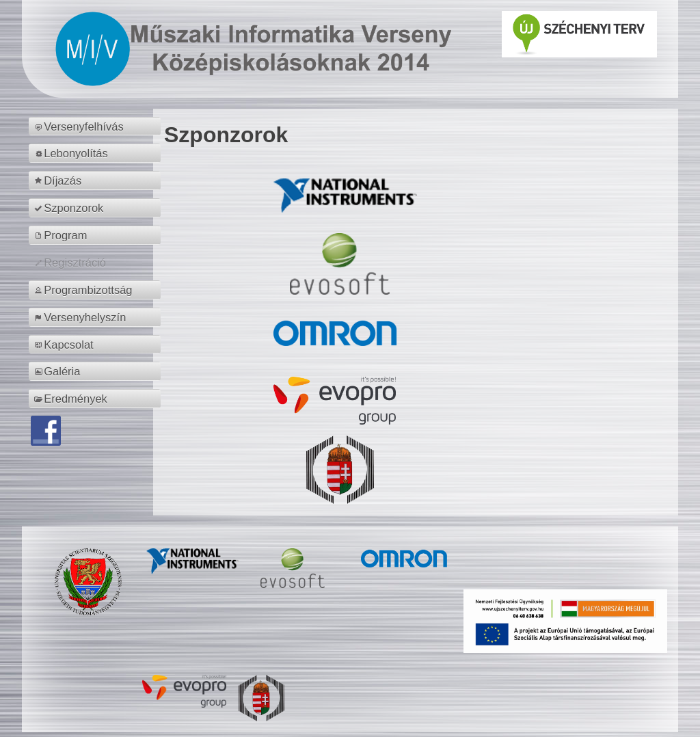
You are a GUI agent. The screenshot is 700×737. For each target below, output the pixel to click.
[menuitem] (97, 126)
